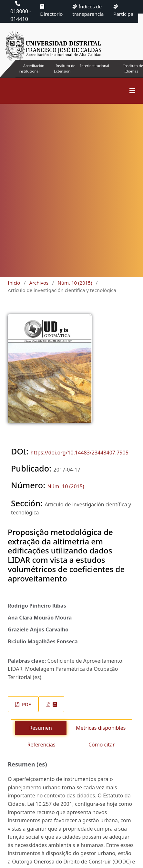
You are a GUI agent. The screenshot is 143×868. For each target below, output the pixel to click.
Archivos (39, 283)
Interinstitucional (95, 66)
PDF (26, 704)
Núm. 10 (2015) (75, 283)
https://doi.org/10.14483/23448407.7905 (79, 453)
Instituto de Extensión (65, 68)
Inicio (14, 283)
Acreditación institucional (31, 68)
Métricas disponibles (101, 728)
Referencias (41, 745)
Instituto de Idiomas (133, 68)
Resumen (40, 728)
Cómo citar (102, 745)
